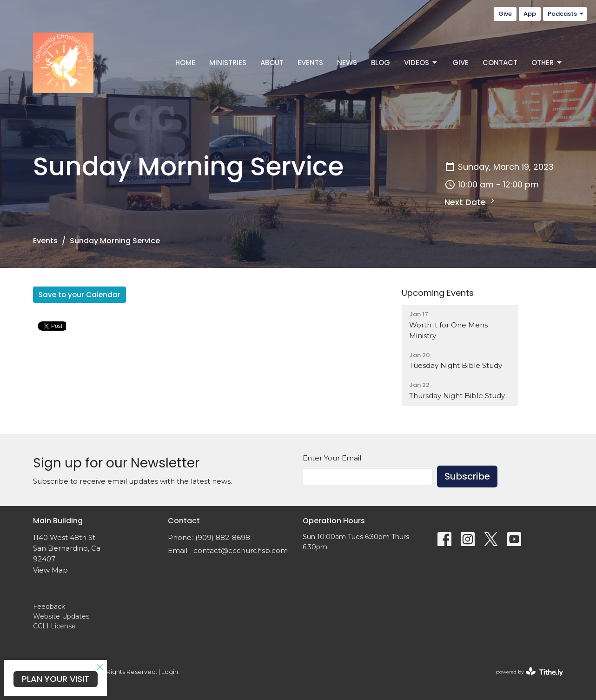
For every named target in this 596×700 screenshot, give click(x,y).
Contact (500, 63)
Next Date (471, 202)
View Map (50, 570)
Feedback (49, 607)
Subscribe (467, 476)
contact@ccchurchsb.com (241, 550)
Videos (421, 63)
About (272, 63)
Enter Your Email (332, 458)
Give (505, 14)
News (347, 63)
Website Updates (61, 616)
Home (185, 63)
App (530, 14)
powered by (530, 672)
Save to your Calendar (79, 295)
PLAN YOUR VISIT (56, 679)
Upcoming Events (438, 293)
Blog (381, 63)
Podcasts (566, 14)
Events (310, 63)
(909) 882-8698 (223, 537)
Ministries (228, 63)
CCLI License (54, 626)
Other (547, 63)
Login (170, 672)
